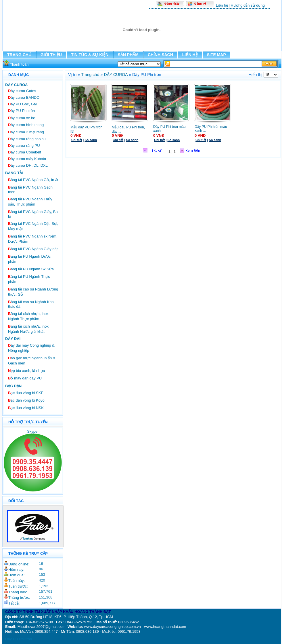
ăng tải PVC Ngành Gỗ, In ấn (34, 180)
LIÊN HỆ (190, 55)
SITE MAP (216, 55)
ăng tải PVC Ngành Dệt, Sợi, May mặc (33, 226)
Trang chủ (90, 75)
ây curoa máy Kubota (27, 159)
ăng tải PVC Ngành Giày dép (33, 249)
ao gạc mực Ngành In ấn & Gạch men (32, 361)
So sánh (91, 140)
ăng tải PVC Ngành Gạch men (30, 190)
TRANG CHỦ (19, 55)
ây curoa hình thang (26, 125)
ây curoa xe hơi (22, 118)
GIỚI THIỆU (51, 55)
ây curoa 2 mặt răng (26, 132)
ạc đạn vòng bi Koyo (26, 400)
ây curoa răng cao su (27, 139)
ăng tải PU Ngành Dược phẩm (29, 259)
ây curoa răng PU (24, 146)
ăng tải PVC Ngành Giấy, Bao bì (34, 214)
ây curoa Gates (22, 91)
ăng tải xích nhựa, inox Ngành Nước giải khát (28, 329)
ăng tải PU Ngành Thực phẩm (29, 279)
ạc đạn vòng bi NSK (26, 408)
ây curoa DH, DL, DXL (28, 165)
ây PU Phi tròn (21, 111)
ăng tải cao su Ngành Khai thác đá (31, 304)
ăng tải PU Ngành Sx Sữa (31, 269)
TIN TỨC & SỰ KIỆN (90, 55)
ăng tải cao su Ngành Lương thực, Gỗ (33, 292)
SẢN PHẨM (128, 55)
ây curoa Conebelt (25, 152)
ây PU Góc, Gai (22, 104)
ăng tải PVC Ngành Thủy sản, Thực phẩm (30, 202)
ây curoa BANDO (24, 97)
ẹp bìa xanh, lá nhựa (27, 371)
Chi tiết (77, 140)
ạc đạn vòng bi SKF (26, 393)
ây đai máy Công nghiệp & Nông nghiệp (31, 348)
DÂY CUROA (116, 75)
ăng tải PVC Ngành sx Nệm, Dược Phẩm (33, 239)
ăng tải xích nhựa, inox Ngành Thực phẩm (28, 316)
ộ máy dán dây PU (25, 378)
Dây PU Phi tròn (19, 639)
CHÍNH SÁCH (160, 55)
